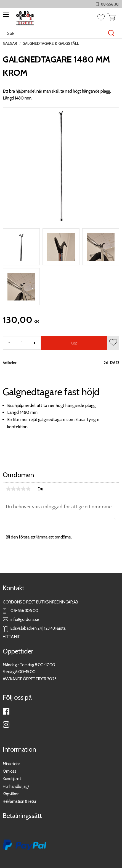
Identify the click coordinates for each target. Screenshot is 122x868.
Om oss (9, 771)
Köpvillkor (11, 794)
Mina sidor (11, 764)
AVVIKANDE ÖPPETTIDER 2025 (30, 679)
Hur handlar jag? (16, 786)
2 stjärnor (13, 489)
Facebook (6, 711)
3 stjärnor (18, 489)
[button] (5, 16)
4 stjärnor (23, 489)
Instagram (6, 725)
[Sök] (111, 33)
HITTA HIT (11, 636)
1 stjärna (8, 489)
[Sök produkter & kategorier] (55, 33)
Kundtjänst (12, 779)
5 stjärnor (28, 489)
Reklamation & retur (20, 801)
